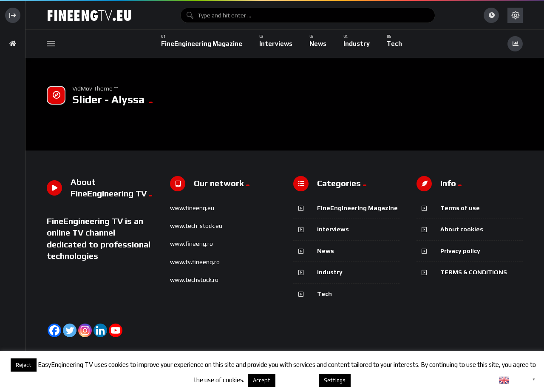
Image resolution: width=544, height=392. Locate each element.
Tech (324, 294)
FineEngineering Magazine (357, 208)
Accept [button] (262, 380)
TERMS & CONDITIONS (474, 272)
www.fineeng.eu (192, 208)
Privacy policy (460, 251)
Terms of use (460, 208)
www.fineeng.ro (191, 244)
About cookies (462, 229)
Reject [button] (24, 365)
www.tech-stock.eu (196, 226)
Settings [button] (335, 380)
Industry (330, 272)
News (326, 251)
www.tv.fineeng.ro (195, 262)
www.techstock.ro (194, 280)
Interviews (333, 229)
